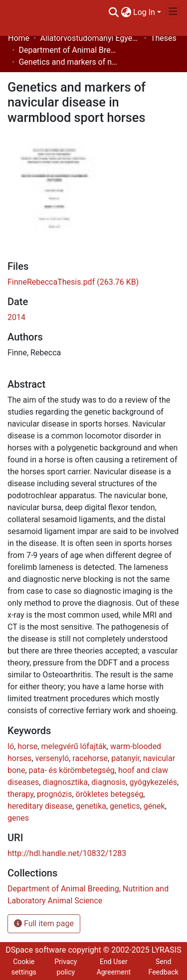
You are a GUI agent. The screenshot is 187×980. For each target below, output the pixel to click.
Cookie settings (24, 967)
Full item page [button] (44, 924)
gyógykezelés (153, 782)
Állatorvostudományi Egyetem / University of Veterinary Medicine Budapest (90, 38)
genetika (91, 806)
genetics (125, 806)
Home (19, 38)
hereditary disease (40, 806)
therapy (20, 794)
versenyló (52, 758)
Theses (164, 38)
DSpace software (36, 950)
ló (11, 746)
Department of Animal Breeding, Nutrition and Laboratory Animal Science (68, 50)
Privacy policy (66, 967)
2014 (16, 317)
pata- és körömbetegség (72, 770)
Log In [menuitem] (144, 12)
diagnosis (108, 782)
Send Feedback (164, 967)
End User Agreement (114, 967)
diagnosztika (65, 782)
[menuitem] (126, 12)
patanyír (125, 758)
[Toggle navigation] (173, 11)
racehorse (90, 758)
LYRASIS (167, 950)
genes (18, 818)
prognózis (54, 794)
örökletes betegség (110, 794)
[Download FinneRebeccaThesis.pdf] (73, 282)
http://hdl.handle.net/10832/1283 (67, 853)
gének (154, 806)
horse (27, 746)
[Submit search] (113, 12)
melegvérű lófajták (74, 746)
